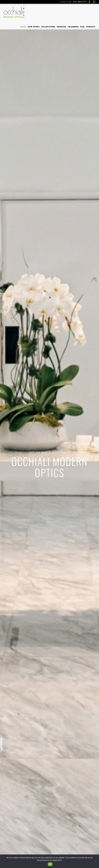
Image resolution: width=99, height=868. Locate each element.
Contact (91, 27)
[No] (96, 861)
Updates (61, 27)
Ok (50, 864)
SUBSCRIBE (66, 2)
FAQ (82, 27)
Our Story (34, 27)
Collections (48, 27)
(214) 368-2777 (80, 2)
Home (23, 27)
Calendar (73, 27)
